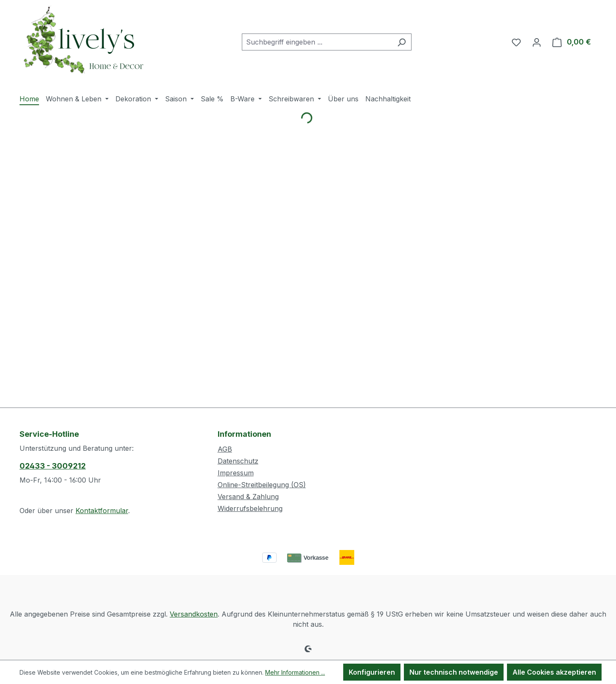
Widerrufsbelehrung (250, 508)
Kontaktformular (102, 511)
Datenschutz (238, 461)
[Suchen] (402, 42)
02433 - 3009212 (53, 466)
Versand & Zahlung (248, 497)
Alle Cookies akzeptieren (554, 672)
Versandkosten (194, 614)
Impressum (236, 473)
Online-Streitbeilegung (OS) (262, 485)
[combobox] (317, 42)
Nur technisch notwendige (454, 672)
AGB (225, 449)
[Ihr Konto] (537, 42)
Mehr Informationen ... (295, 672)
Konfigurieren (372, 672)
